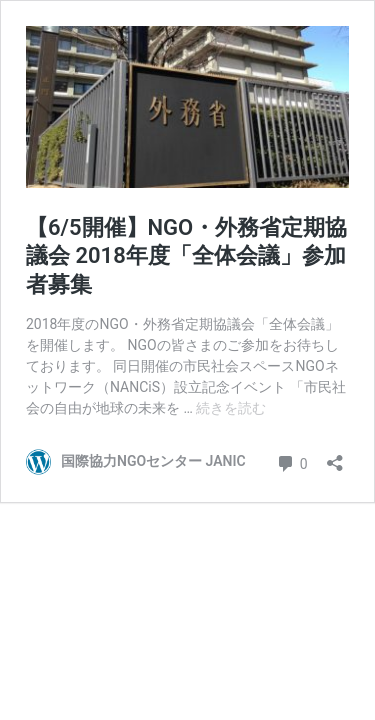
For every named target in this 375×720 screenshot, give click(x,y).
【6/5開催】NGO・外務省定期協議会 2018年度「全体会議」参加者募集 (186, 256)
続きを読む (231, 408)
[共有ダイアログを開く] (335, 456)
